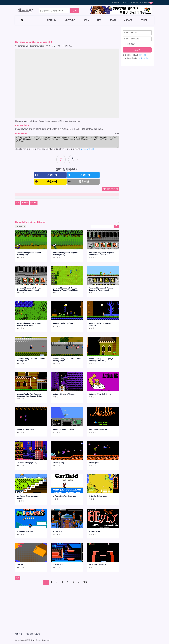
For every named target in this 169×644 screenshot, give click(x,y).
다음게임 (33, 203)
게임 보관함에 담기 (110, 189)
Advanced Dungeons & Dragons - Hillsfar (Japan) (66, 254)
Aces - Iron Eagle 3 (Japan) (64, 429)
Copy (116, 134)
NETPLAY (52, 20)
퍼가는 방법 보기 (87, 149)
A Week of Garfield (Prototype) (65, 496)
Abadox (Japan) (95, 463)
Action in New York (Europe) (64, 394)
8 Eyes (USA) (58, 531)
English (118, 3)
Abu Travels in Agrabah (98, 429)
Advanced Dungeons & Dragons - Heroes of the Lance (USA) (102, 254)
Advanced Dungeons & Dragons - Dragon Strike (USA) (30, 324)
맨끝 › (86, 582)
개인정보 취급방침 (33, 634)
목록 (18, 203)
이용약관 (19, 634)
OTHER (144, 20)
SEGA (86, 20)
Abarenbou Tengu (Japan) (27, 463)
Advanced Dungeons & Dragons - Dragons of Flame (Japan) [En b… (66, 289)
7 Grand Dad (58, 565)
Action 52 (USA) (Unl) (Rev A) (100, 394)
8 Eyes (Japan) (95, 531)
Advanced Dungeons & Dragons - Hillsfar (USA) (30, 254)
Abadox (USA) (59, 463)
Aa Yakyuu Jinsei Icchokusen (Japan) (28, 497)
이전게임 (25, 203)
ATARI (113, 20)
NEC (99, 20)
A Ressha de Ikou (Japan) (99, 496)
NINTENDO (70, 20)
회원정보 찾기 (144, 58)
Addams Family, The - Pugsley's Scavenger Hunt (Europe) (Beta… (30, 395)
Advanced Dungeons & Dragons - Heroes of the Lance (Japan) (30, 289)
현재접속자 (145, 3)
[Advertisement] (67, 33)
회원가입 (136, 3)
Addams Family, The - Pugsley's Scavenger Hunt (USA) (101, 360)
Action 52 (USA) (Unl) (25, 429)
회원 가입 (142, 55)
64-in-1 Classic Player (98, 565)
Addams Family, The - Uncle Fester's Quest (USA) (31, 360)
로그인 (127, 3)
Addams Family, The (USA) (63, 323)
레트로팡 (25, 11)
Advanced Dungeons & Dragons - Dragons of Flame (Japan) (102, 289)
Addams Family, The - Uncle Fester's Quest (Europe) (67, 360)
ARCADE (128, 20)
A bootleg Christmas (25, 531)
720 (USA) (21, 565)
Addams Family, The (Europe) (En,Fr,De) (100, 324)
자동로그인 (129, 44)
